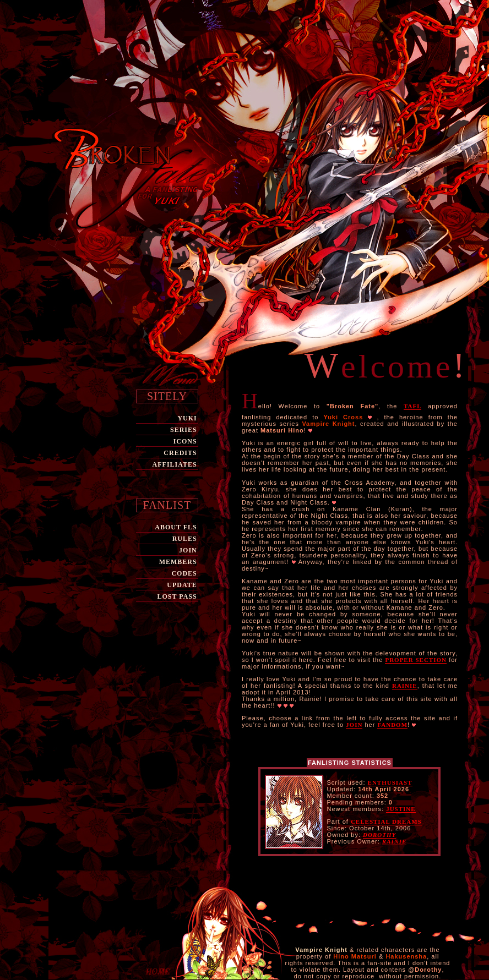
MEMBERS (178, 562)
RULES (185, 539)
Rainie (405, 686)
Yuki (187, 418)
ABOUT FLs (176, 527)
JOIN (188, 550)
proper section (416, 660)
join (354, 725)
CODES (184, 573)
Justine (401, 809)
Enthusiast (390, 782)
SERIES (184, 430)
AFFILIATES (175, 464)
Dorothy (379, 835)
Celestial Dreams (386, 822)
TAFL (413, 406)
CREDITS (180, 453)
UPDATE (182, 585)
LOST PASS (177, 596)
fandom (392, 725)
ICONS (185, 441)
